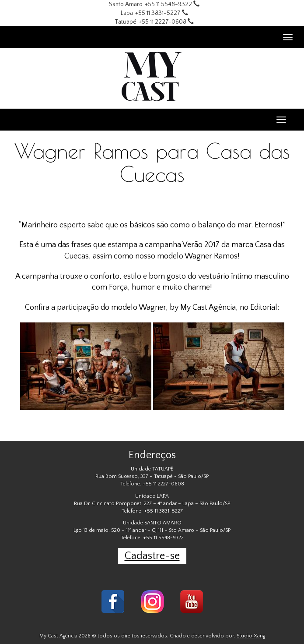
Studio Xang (251, 636)
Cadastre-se (152, 556)
